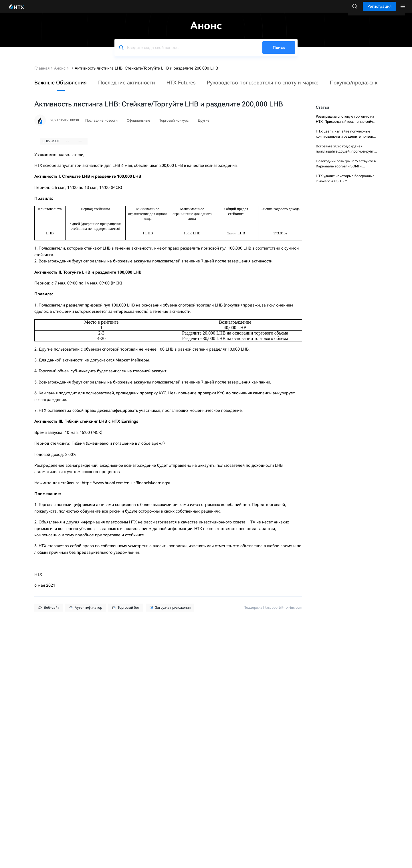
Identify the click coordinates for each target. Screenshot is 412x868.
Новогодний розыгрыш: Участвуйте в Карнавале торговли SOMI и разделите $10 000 (346, 172)
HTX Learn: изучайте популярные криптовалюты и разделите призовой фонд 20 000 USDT (346, 142)
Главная (42, 74)
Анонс (60, 74)
